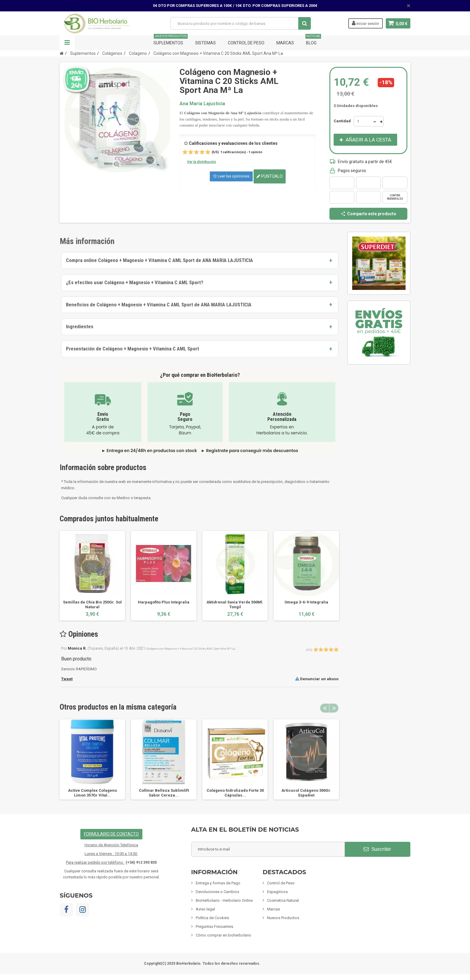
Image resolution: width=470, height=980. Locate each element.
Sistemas (205, 43)
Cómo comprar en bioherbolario (223, 935)
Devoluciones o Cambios (217, 892)
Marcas (285, 43)
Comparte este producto (368, 214)
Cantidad (342, 121)
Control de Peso (246, 43)
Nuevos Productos (283, 918)
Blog (313, 40)
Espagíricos (277, 892)
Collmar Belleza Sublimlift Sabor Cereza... (164, 793)
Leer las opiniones (231, 176)
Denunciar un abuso (317, 679)
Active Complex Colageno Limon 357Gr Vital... (92, 793)
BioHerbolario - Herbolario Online (224, 900)
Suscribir (377, 849)
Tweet (67, 679)
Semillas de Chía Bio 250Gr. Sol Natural (92, 605)
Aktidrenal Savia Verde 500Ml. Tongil (235, 605)
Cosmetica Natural (283, 900)
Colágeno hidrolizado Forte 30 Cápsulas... (235, 793)
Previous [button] (325, 708)
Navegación (67, 43)
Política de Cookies (212, 918)
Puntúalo (270, 176)
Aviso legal (205, 909)
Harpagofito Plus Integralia (164, 602)
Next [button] (334, 708)
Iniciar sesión (365, 23)
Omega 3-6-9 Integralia (306, 602)
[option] (92, 576)
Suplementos (171, 40)
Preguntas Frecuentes (214, 926)
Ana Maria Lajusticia (202, 104)
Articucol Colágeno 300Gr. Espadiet (306, 793)
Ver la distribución (202, 162)
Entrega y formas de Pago (218, 883)
